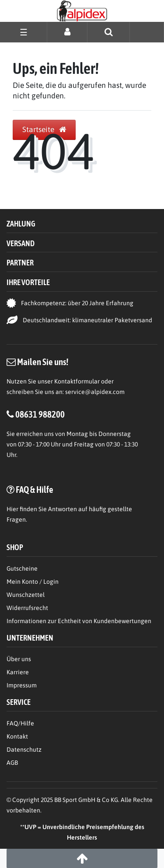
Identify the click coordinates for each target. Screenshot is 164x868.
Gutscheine (22, 568)
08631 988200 (40, 414)
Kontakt (17, 736)
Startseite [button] (44, 129)
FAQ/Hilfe (20, 723)
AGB (12, 763)
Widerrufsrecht (27, 608)
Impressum (22, 685)
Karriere (18, 672)
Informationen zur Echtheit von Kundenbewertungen (79, 621)
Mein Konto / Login (33, 582)
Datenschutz (24, 749)
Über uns (19, 659)
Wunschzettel (26, 595)
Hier (12, 509)
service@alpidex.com (95, 392)
